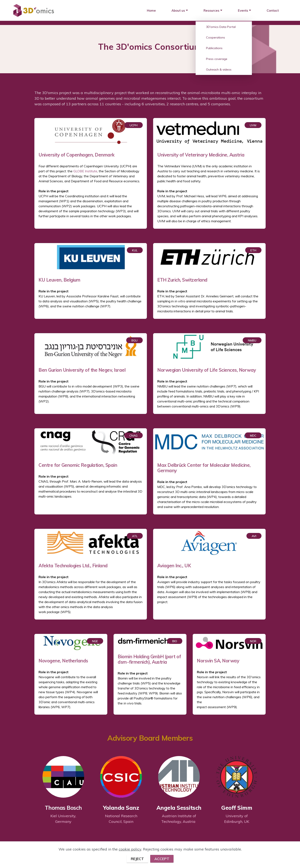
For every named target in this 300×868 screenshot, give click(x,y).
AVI (254, 536)
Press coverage (217, 59)
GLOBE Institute (85, 171)
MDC (253, 436)
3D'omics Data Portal (221, 27)
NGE (95, 641)
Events (243, 11)
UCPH (134, 125)
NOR (253, 641)
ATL (135, 536)
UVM (253, 125)
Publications (214, 48)
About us (178, 11)
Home (151, 11)
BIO (175, 641)
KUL (135, 250)
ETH (253, 250)
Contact (273, 11)
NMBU (252, 340)
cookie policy (130, 859)
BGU (134, 340)
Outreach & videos (219, 70)
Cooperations (216, 37)
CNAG (133, 436)
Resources (211, 11)
